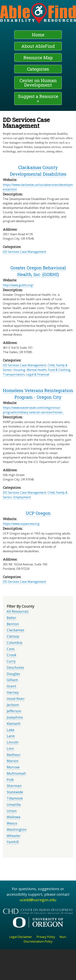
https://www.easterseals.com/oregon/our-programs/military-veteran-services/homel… (33, 410)
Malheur (14, 755)
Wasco (12, 823)
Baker (11, 618)
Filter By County (20, 606)
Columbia (14, 642)
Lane (11, 736)
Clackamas (15, 630)
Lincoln (13, 742)
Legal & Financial (38, 374)
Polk (10, 780)
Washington (17, 829)
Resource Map (38, 58)
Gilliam (12, 680)
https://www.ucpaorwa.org (21, 524)
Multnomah (16, 773)
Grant (11, 686)
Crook (11, 655)
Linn (10, 748)
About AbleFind (38, 46)
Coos (11, 649)
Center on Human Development (38, 83)
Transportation (14, 374)
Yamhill (13, 842)
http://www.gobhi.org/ (18, 285)
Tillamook (15, 798)
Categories (38, 69)
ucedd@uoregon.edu (38, 900)
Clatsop (13, 636)
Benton (13, 624)
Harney (13, 692)
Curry (11, 661)
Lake (11, 730)
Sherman (14, 786)
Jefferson (14, 711)
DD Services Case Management (24, 252)
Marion (13, 761)
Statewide (15, 792)
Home (38, 35)
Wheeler (14, 836)
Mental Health (37, 370)
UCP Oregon (38, 513)
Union (12, 811)
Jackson (13, 705)
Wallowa (14, 817)
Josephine (15, 717)
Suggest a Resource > (38, 99)
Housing (19, 370)
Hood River (16, 699)
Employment (22, 497)
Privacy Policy (46, 937)
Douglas (13, 674)
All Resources (18, 611)
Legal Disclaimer (21, 937)
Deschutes (15, 667)
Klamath (14, 723)
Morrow (13, 767)
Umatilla (14, 804)
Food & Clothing (59, 370)
